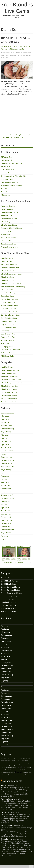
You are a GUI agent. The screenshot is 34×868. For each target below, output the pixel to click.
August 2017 (6, 533)
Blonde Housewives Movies (12, 383)
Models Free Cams (8, 321)
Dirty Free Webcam (9, 293)
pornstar (12, 765)
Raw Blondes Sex (8, 334)
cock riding (9, 55)
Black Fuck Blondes (9, 265)
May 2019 (5, 479)
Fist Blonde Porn (8, 170)
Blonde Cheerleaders (10, 212)
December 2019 (7, 457)
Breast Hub (6, 167)
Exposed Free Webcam (10, 299)
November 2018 (7, 498)
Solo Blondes (6, 241)
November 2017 (7, 524)
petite (2, 775)
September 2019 (7, 467)
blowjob (20, 761)
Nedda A (4, 812)
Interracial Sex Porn (9, 396)
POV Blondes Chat (8, 328)
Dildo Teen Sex (7, 290)
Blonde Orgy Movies (9, 386)
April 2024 (5, 419)
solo (30, 773)
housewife (8, 773)
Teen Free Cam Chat (9, 340)
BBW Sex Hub (7, 157)
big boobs (3, 759)
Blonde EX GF (7, 216)
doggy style (29, 763)
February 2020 (7, 451)
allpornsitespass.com (24, 53)
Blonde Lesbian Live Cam (11, 274)
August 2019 (6, 470)
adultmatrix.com (5, 770)
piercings (28, 55)
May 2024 (5, 416)
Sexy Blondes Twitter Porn (12, 186)
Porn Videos (6, 231)
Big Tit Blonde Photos (10, 374)
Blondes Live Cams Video (11, 284)
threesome (26, 770)
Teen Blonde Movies (9, 402)
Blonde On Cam (7, 277)
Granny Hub (6, 173)
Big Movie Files (7, 160)
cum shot (10, 768)
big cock (13, 770)
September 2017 (7, 530)
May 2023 (5, 435)
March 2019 (6, 486)
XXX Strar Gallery (8, 356)
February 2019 (7, 489)
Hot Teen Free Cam (9, 309)
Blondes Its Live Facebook (12, 163)
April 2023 (5, 438)
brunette (14, 759)
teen (10, 770)
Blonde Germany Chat (10, 268)
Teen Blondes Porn (9, 244)
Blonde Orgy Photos (9, 389)
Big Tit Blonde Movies (10, 370)
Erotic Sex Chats (8, 296)
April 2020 (5, 445)
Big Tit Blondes (7, 209)
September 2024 (8, 413)
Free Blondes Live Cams (17, 8)
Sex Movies (6, 235)
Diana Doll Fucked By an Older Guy (16, 40)
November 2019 (7, 460)
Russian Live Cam (8, 337)
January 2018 (6, 517)
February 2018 (7, 514)
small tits (8, 775)
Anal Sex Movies (8, 367)
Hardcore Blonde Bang (10, 302)
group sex (17, 770)
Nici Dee (4, 786)
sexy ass (26, 765)
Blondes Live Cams (9, 280)
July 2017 (4, 536)
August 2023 (6, 432)
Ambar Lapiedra (7, 826)
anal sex (24, 763)
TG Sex (4, 189)
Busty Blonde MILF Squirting (13, 287)
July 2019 (5, 473)
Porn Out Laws (7, 179)
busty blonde (30, 775)
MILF (12, 775)
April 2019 (5, 482)
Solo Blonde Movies (9, 399)
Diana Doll (16, 55)
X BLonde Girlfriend (9, 247)
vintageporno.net (8, 347)
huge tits (24, 775)
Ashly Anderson (7, 799)
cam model (29, 768)
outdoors (13, 773)
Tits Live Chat (7, 344)
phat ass (16, 765)
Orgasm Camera (8, 325)
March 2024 (6, 423)
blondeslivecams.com (7, 761)
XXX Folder (6, 195)
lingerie (22, 770)
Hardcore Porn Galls (9, 306)
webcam (24, 761)
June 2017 (5, 539)
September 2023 (7, 429)
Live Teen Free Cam (9, 318)
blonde (3, 55)
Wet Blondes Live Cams (10, 350)
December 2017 (7, 520)
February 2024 (7, 426)
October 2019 (6, 464)
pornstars (4, 58)
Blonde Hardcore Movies (11, 377)
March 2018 (6, 511)
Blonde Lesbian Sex (9, 219)
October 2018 (6, 501)
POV (9, 58)
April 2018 (5, 508)
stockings (3, 773)
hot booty (26, 773)
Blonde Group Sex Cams (11, 271)
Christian (7, 47)
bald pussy (21, 765)
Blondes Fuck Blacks (9, 225)
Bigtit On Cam (7, 261)
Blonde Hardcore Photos (11, 380)
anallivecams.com (18, 775)
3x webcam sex (7, 258)
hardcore (22, 55)
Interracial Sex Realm (10, 312)
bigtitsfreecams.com (17, 763)
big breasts (3, 765)
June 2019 (5, 476)
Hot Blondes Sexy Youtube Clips (14, 176)
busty (11, 763)
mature (7, 765)
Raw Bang (5, 331)
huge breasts (9, 759)
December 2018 (7, 495)
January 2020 (6, 454)
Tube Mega (5, 192)
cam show (14, 768)
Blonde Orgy (6, 222)
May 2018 (5, 505)
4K (5, 775)
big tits (16, 761)
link (32, 840)
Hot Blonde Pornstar (16, 49)
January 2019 (6, 492)
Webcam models (12, 781)
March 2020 (6, 448)
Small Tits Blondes (8, 238)
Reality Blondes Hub (9, 182)
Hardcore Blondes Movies (12, 228)
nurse (17, 759)
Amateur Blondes (8, 206)
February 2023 (7, 441)
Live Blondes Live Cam (10, 315)
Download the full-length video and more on (15, 136)
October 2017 (6, 527)
